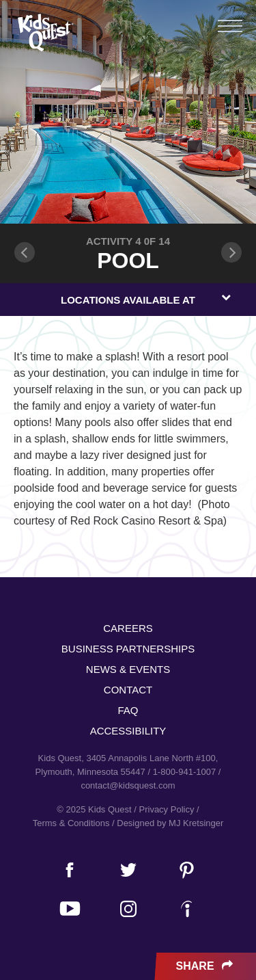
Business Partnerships (128, 649)
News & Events (128, 669)
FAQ (128, 710)
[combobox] (128, 300)
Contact (128, 690)
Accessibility (128, 731)
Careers (128, 628)
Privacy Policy (167, 809)
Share (206, 966)
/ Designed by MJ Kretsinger (168, 823)
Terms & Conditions (71, 823)
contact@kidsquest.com (128, 785)
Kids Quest (44, 32)
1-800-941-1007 (185, 772)
